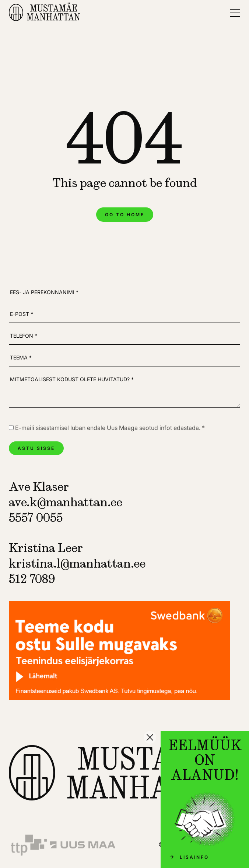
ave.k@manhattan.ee (66, 502)
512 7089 (32, 579)
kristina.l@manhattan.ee (77, 563)
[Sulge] (150, 737)
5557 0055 (36, 517)
